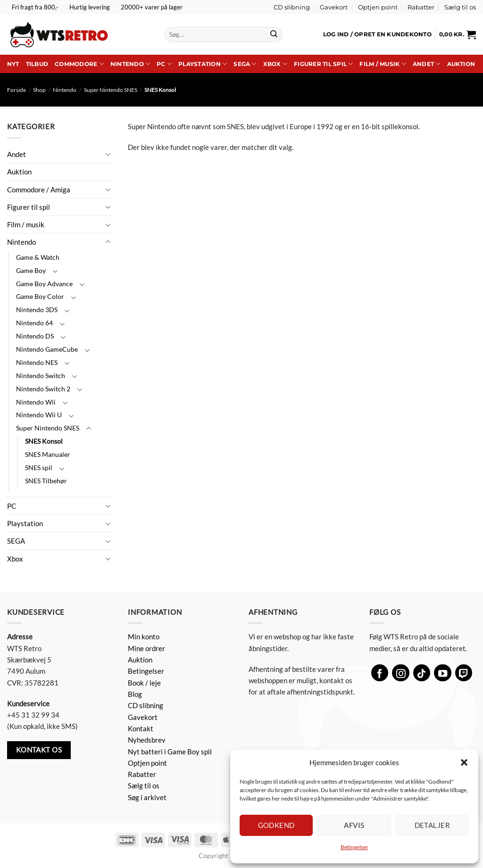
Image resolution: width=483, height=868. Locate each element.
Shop (39, 90)
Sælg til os (460, 7)
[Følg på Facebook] (380, 673)
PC (164, 64)
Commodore (79, 64)
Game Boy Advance (44, 284)
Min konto (144, 637)
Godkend (276, 825)
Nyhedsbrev (147, 740)
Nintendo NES (37, 362)
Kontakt (141, 728)
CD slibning (292, 7)
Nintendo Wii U (39, 415)
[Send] (274, 34)
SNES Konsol (44, 441)
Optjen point (378, 7)
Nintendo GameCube (47, 349)
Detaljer (433, 825)
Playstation (203, 64)
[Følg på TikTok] (422, 673)
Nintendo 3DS (37, 310)
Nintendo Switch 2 (43, 389)
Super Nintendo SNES (111, 90)
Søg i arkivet (147, 797)
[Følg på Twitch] (464, 673)
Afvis (354, 825)
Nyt (13, 64)
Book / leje (144, 683)
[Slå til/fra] (108, 154)
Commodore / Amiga (39, 190)
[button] (464, 762)
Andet (427, 64)
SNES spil (39, 467)
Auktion (461, 64)
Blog (135, 694)
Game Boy (31, 270)
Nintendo (130, 64)
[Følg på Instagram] (401, 673)
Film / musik (383, 64)
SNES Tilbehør (46, 481)
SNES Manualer (48, 454)
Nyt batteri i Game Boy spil (170, 752)
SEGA (245, 64)
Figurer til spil (323, 64)
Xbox (275, 64)
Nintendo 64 (34, 323)
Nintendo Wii (36, 402)
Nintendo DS (35, 336)
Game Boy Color (40, 296)
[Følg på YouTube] (443, 673)
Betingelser (354, 847)
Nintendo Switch (41, 376)
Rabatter (421, 7)
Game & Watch (38, 257)
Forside (17, 90)
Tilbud (37, 64)
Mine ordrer (146, 648)
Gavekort (334, 7)
